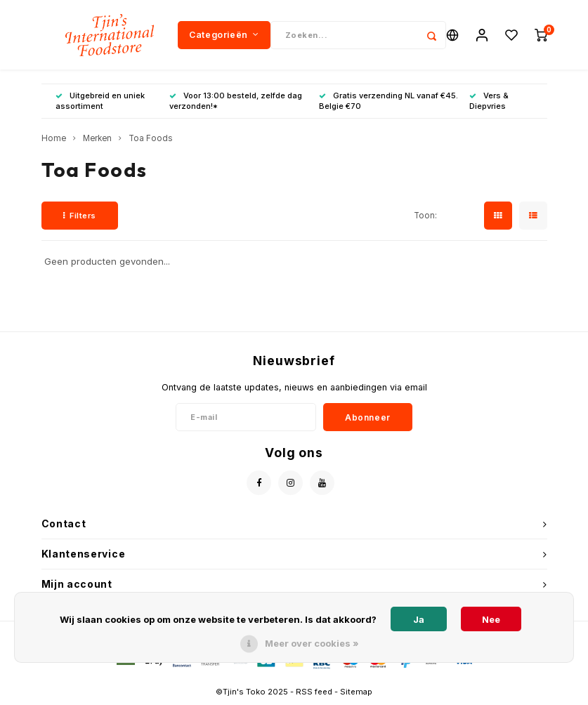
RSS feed (314, 692)
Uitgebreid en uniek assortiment (100, 101)
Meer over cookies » (312, 643)
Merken (97, 139)
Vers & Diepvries (489, 101)
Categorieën (224, 35)
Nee (491, 619)
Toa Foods (151, 139)
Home (54, 139)
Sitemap (356, 692)
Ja (419, 619)
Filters (80, 216)
